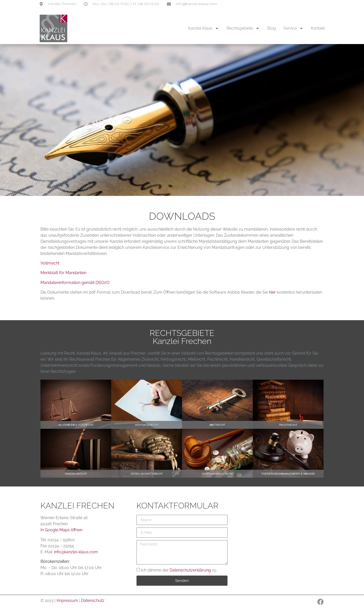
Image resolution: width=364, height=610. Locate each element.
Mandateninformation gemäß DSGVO (75, 283)
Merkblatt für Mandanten (63, 273)
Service (293, 28)
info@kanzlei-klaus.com (76, 552)
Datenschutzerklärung (190, 570)
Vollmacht (50, 263)
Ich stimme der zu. (179, 570)
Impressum (68, 601)
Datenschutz (93, 601)
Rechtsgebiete (243, 28)
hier (272, 292)
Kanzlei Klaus (203, 28)
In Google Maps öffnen (61, 530)
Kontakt (318, 28)
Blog (271, 28)
